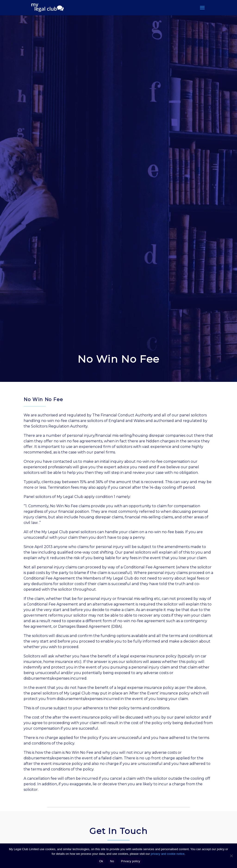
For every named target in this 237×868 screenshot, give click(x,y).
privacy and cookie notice (168, 854)
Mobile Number (40, 822)
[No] (231, 856)
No (112, 861)
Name (31, 796)
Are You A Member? (139, 822)
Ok (101, 861)
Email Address (133, 796)
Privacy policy (131, 861)
